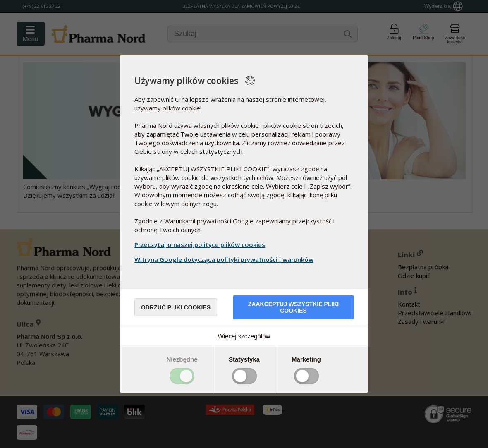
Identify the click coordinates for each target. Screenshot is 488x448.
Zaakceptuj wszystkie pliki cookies (293, 307)
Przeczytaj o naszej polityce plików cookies (200, 244)
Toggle (182, 376)
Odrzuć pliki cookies (176, 307)
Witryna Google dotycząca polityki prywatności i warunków (225, 259)
